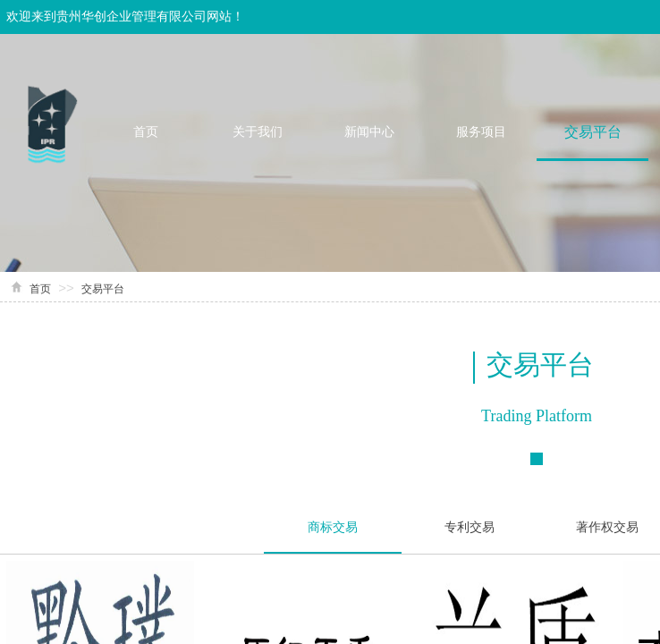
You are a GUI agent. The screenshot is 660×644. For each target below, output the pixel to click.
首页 (146, 132)
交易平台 (593, 132)
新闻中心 (369, 132)
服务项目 (481, 132)
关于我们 (258, 132)
